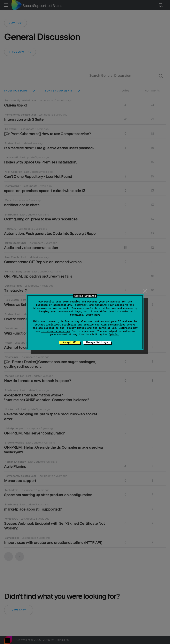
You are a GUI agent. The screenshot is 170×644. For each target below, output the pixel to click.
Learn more (93, 315)
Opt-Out (114, 335)
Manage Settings (97, 342)
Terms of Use (107, 328)
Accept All (70, 342)
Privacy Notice (76, 328)
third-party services (56, 331)
